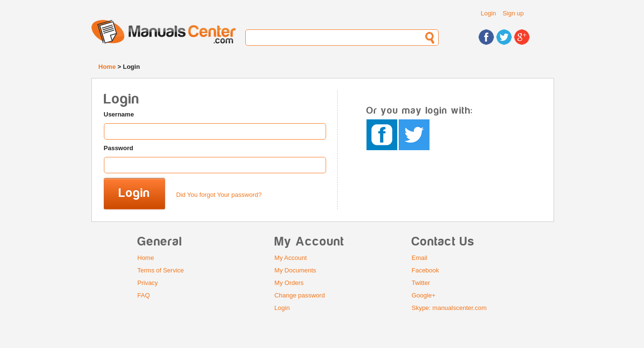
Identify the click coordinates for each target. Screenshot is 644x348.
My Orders (289, 283)
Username (119, 114)
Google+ (424, 295)
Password (119, 148)
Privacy (148, 283)
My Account (291, 258)
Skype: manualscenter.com (449, 308)
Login (489, 13)
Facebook (425, 270)
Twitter (421, 283)
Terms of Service (161, 270)
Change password (300, 295)
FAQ (144, 295)
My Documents (296, 270)
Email (420, 258)
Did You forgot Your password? (219, 195)
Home (107, 67)
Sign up (513, 13)
